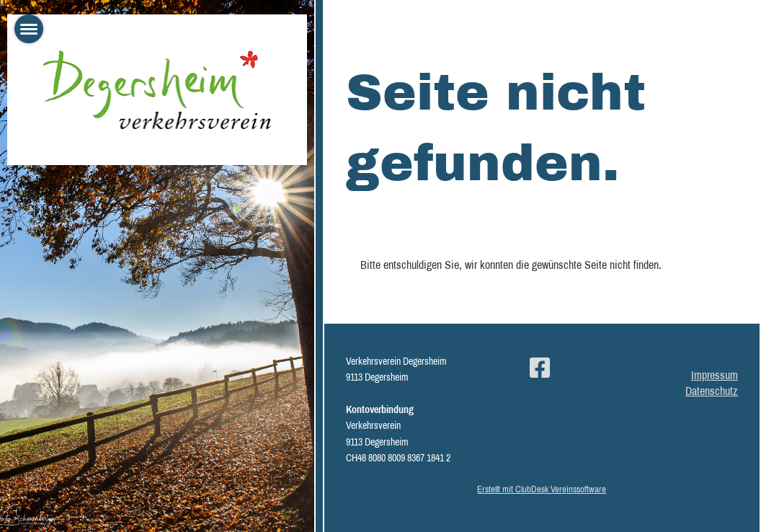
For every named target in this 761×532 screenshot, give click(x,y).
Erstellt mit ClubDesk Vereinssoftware (542, 489)
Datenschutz (712, 391)
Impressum (715, 375)
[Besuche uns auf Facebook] (540, 368)
